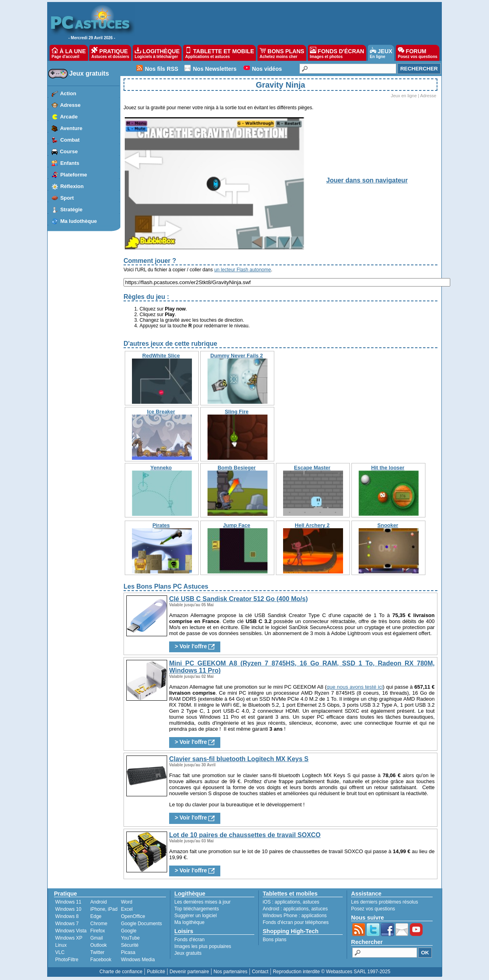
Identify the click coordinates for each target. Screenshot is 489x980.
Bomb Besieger (237, 468)
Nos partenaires (231, 972)
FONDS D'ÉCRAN (337, 53)
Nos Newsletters (215, 69)
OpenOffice (133, 916)
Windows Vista (71, 931)
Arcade (69, 117)
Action (68, 93)
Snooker (388, 525)
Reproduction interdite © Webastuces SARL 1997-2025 (331, 972)
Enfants (70, 163)
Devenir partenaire (189, 972)
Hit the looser (388, 468)
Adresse (70, 105)
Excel (127, 909)
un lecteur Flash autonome (243, 270)
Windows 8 (67, 916)
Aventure (71, 128)
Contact (260, 972)
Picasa (128, 952)
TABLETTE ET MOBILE (220, 53)
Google (129, 931)
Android (99, 902)
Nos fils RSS (162, 69)
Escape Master (312, 468)
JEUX (381, 53)
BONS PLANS (282, 53)
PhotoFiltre (67, 960)
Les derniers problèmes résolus (384, 902)
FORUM (418, 53)
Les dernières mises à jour (203, 902)
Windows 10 (68, 909)
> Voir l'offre (195, 646)
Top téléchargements (197, 909)
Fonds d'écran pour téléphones (296, 922)
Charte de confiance (121, 972)
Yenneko (161, 468)
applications (287, 902)
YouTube (130, 938)
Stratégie (72, 209)
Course (69, 151)
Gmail (97, 938)
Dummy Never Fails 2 (237, 356)
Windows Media (138, 960)
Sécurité (130, 945)
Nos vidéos (267, 69)
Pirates (161, 525)
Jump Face (237, 525)
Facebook (101, 960)
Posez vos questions (373, 909)
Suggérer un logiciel (196, 916)
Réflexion (72, 186)
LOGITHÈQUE (157, 53)
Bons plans (274, 940)
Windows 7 (67, 924)
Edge (96, 916)
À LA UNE (69, 53)
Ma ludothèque (79, 221)
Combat (70, 140)
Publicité (156, 972)
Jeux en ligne (404, 96)
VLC (60, 952)
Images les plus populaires (203, 946)
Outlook (99, 945)
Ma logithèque (189, 922)
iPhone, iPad (104, 909)
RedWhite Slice (161, 356)
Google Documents (141, 924)
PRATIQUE (110, 53)
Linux (61, 945)
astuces (311, 902)
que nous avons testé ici (355, 687)
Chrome (99, 924)
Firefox (98, 931)
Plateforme (74, 175)
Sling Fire (237, 412)
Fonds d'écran (190, 940)
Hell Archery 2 (312, 525)
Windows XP (69, 938)
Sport (67, 198)
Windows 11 (68, 902)
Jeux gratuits (89, 73)
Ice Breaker (161, 412)
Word (126, 902)
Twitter (97, 952)
